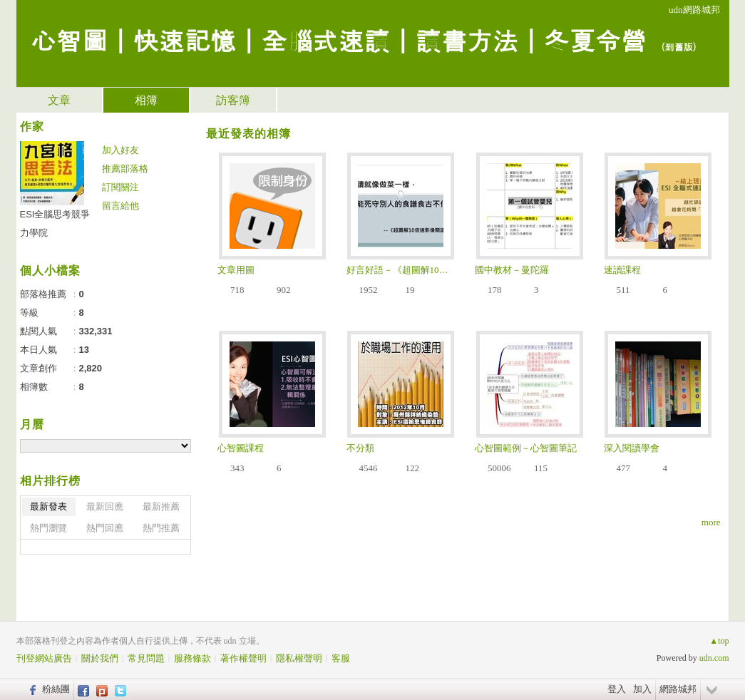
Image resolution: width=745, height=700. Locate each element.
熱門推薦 (161, 528)
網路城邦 (678, 689)
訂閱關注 (120, 187)
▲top (719, 641)
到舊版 (679, 47)
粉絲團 (56, 689)
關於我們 (100, 658)
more (711, 522)
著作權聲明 (243, 658)
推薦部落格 (125, 169)
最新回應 (105, 506)
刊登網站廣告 (44, 658)
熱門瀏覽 (48, 528)
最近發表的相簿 (248, 134)
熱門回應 (105, 528)
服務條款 (192, 658)
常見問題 (146, 658)
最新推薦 (161, 506)
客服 (341, 658)
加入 (642, 689)
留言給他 (120, 206)
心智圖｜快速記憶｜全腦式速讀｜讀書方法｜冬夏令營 (339, 40)
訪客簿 (233, 100)
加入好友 (120, 150)
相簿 (146, 100)
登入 (617, 689)
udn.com (714, 658)
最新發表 (48, 506)
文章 (59, 100)
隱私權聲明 (299, 658)
